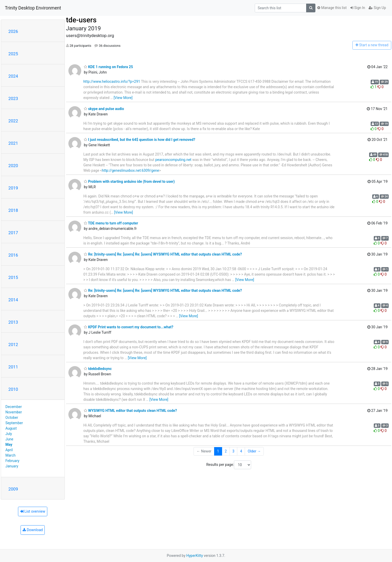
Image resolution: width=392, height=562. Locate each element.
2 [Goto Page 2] (226, 451)
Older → (254, 451)
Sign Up (377, 8)
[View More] (123, 98)
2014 (13, 300)
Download (33, 530)
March (11, 455)
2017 (13, 233)
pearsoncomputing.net (173, 160)
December (14, 407)
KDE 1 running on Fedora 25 (108, 67)
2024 (13, 76)
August (11, 428)
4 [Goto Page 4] (241, 451)
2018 (13, 210)
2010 (13, 389)
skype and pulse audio (104, 109)
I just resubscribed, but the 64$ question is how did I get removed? (139, 140)
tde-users (81, 20)
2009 (13, 489)
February (12, 461)
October (12, 418)
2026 (13, 31)
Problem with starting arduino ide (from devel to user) (129, 182)
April (9, 450)
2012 (13, 345)
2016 (13, 255)
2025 (13, 54)
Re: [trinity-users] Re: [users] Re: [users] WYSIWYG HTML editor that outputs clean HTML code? (163, 254)
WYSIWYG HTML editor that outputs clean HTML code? (130, 411)
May (9, 445)
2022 (13, 121)
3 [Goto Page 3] (233, 451)
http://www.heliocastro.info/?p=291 (112, 81)
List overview (33, 511)
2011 (13, 367)
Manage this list (332, 8)
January (12, 466)
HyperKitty (195, 556)
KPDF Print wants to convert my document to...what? (129, 327)
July (9, 434)
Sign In (358, 8)
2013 (13, 322)
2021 (13, 143)
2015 (13, 277)
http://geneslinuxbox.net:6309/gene (130, 170)
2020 (13, 166)
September (14, 423)
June (9, 439)
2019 (13, 188)
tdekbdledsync (98, 369)
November (14, 412)
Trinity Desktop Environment (33, 8)
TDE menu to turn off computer (111, 223)
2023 (13, 98)
